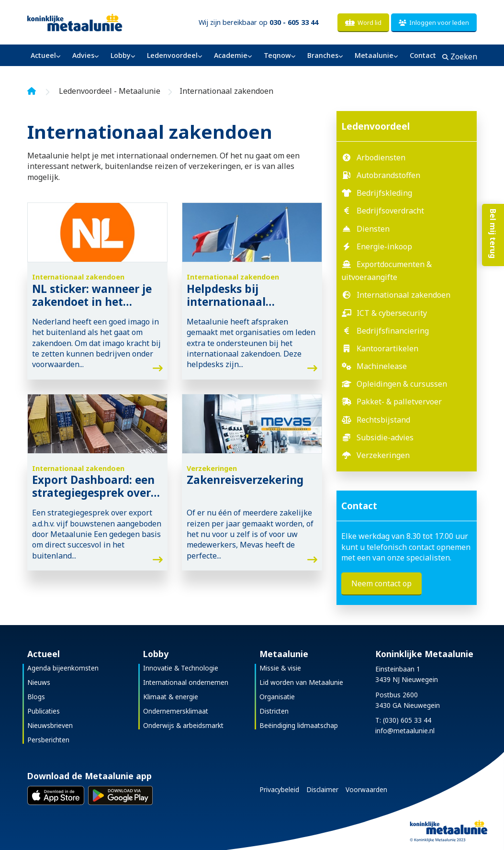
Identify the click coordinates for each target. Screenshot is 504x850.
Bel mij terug (492, 242)
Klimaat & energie (171, 697)
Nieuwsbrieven (50, 725)
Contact (423, 55)
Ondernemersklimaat (176, 711)
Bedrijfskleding (384, 193)
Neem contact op (381, 583)
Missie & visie (280, 668)
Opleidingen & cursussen (402, 384)
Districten (274, 711)
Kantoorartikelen (387, 348)
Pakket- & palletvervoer (399, 402)
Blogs (36, 697)
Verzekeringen (383, 455)
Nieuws (39, 682)
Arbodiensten (381, 157)
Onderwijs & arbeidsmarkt (183, 725)
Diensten (373, 229)
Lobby (121, 55)
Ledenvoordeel (172, 55)
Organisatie (277, 697)
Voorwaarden (366, 789)
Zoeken (460, 56)
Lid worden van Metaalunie (301, 682)
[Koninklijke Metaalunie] (97, 22)
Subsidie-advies (385, 437)
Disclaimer (322, 789)
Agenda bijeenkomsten (63, 668)
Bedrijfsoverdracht (390, 211)
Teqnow (277, 55)
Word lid (363, 22)
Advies (83, 55)
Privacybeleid (279, 789)
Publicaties (44, 711)
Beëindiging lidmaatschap (299, 725)
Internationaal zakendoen (403, 295)
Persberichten (48, 740)
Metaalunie (374, 55)
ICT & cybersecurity (392, 313)
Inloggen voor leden (434, 22)
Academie (231, 55)
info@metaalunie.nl (405, 731)
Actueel (43, 55)
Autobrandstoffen (388, 175)
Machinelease (382, 366)
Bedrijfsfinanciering (393, 331)
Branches (323, 55)
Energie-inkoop (384, 246)
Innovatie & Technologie (181, 668)
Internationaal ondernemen (186, 682)
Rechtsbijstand (383, 420)
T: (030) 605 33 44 (403, 720)
